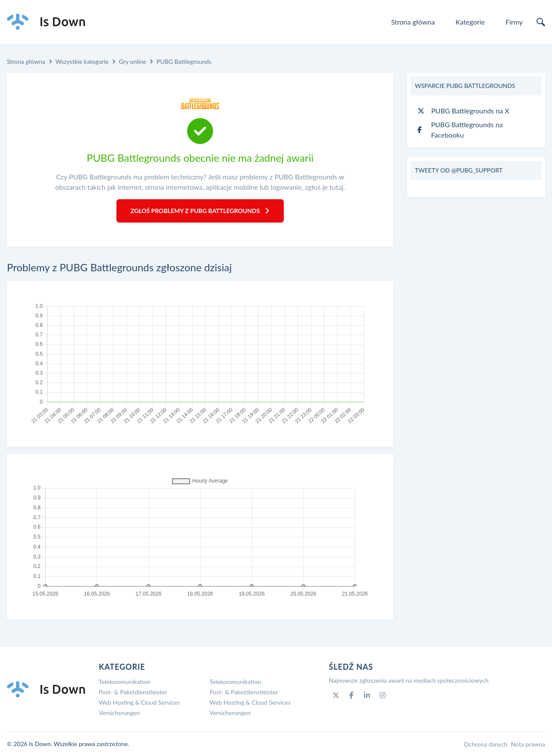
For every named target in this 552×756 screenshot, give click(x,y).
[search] (541, 22)
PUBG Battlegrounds (184, 61)
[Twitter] (336, 695)
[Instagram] (383, 695)
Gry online (133, 61)
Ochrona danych (486, 744)
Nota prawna (528, 744)
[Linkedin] (367, 695)
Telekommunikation (125, 682)
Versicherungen (119, 713)
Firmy (514, 22)
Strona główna (413, 22)
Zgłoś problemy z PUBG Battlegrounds (200, 211)
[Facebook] (351, 695)
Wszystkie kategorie (82, 61)
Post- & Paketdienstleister (133, 692)
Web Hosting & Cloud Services (139, 702)
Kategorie (470, 22)
